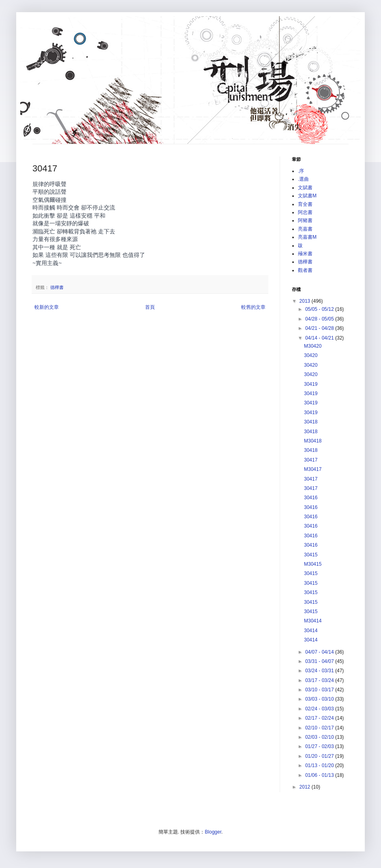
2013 (306, 301)
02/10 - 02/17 (320, 728)
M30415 (313, 564)
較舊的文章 (253, 307)
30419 (311, 384)
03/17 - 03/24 (320, 680)
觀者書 (305, 270)
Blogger (213, 832)
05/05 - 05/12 (320, 309)
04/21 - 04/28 (320, 328)
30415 (311, 555)
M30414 (313, 621)
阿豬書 (305, 220)
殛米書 (305, 254)
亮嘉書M (307, 237)
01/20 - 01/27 (320, 756)
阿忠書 (305, 212)
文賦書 (305, 188)
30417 (311, 460)
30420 (311, 355)
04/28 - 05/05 (320, 319)
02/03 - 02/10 (320, 737)
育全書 (305, 204)
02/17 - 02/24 (320, 718)
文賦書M (307, 196)
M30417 (313, 469)
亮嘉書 (305, 229)
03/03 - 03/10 (320, 699)
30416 (311, 498)
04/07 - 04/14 (320, 652)
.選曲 (303, 179)
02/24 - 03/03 (320, 709)
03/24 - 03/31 (320, 671)
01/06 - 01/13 (320, 775)
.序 (301, 171)
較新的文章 (47, 307)
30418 (311, 422)
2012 (306, 787)
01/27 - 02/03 (320, 746)
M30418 (313, 441)
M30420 (313, 346)
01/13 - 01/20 (320, 765)
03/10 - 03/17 (320, 690)
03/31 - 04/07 (320, 661)
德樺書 (57, 287)
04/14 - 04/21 (320, 338)
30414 (311, 631)
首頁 (150, 307)
